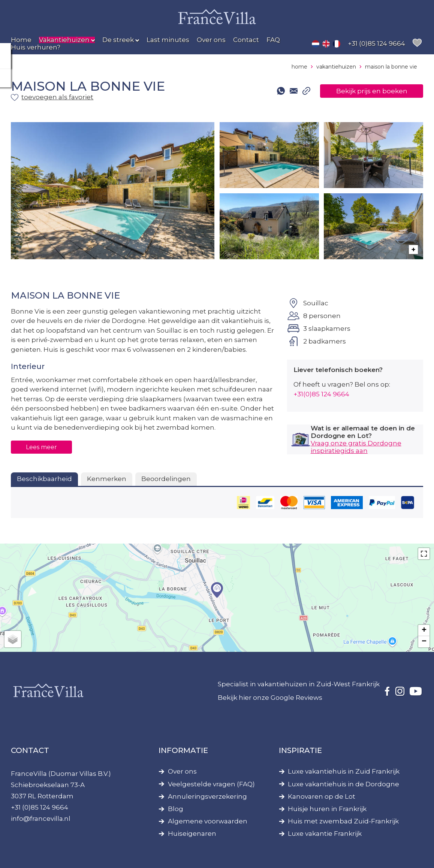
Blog (176, 809)
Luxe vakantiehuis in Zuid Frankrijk (344, 772)
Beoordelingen (166, 479)
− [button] (424, 642)
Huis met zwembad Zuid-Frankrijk (343, 821)
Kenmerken (107, 479)
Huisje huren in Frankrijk (327, 809)
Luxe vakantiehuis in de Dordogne (343, 784)
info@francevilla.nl (41, 819)
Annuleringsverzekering (207, 797)
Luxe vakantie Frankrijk (325, 834)
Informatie (183, 750)
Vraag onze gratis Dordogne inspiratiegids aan (356, 447)
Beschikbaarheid (44, 479)
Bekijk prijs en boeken (372, 91)
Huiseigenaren (192, 834)
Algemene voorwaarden (208, 821)
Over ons (182, 772)
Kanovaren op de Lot (322, 797)
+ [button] (424, 630)
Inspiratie (300, 750)
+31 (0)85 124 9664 (40, 807)
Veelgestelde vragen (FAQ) (211, 784)
